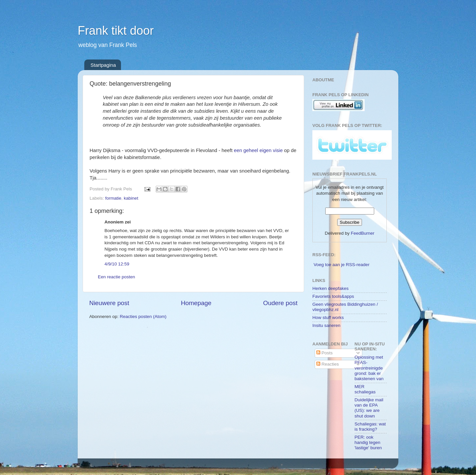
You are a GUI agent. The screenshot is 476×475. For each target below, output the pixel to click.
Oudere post (280, 303)
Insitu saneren (326, 325)
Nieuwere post (109, 303)
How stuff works (328, 317)
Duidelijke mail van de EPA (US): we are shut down (369, 408)
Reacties (328, 364)
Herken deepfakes (331, 288)
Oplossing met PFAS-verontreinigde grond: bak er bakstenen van (369, 368)
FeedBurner (362, 233)
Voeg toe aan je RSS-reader (342, 265)
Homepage (196, 303)
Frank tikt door (116, 31)
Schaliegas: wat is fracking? (370, 427)
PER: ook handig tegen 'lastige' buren (368, 442)
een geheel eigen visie (258, 150)
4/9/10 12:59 (117, 264)
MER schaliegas (365, 389)
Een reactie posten (117, 277)
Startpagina (103, 65)
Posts (325, 353)
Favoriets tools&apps (333, 296)
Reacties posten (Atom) (143, 317)
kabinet (131, 198)
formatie (113, 198)
